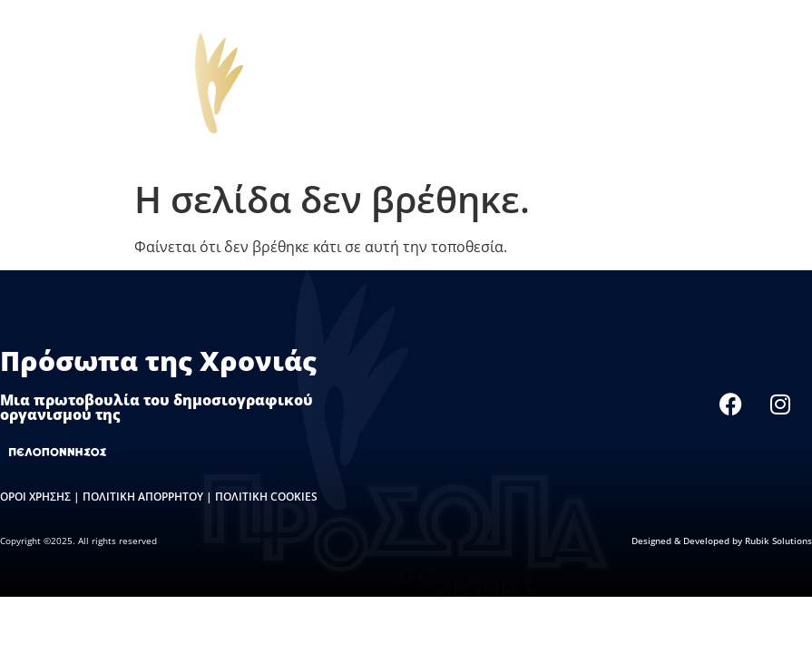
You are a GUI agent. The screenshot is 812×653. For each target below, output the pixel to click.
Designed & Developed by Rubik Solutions (722, 541)
